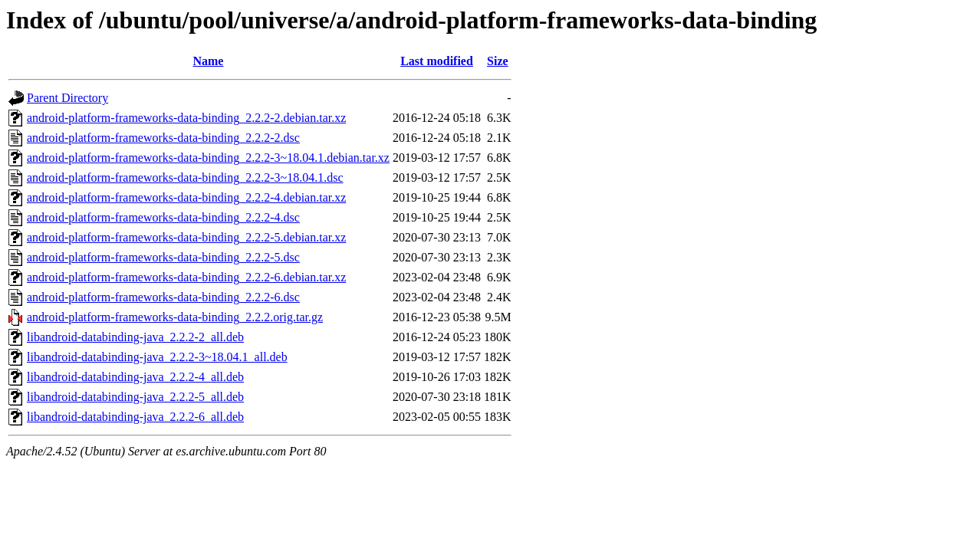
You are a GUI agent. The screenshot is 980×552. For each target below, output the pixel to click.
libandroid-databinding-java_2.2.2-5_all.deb (135, 397)
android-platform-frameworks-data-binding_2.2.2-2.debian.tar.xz (186, 118)
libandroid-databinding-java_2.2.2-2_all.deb (135, 337)
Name (208, 61)
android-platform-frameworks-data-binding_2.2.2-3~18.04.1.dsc (185, 177)
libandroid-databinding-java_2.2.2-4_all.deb (135, 377)
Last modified (437, 61)
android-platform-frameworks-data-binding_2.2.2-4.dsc (163, 217)
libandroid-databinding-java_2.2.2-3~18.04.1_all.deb (157, 357)
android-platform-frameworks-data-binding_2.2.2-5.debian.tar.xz (186, 237)
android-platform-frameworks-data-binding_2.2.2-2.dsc (163, 138)
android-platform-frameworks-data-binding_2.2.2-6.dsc (163, 297)
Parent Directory (67, 98)
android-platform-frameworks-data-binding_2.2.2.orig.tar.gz (175, 317)
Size (498, 61)
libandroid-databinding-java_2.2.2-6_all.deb (135, 417)
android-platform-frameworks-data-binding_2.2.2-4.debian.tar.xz (186, 197)
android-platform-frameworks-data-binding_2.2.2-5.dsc (163, 257)
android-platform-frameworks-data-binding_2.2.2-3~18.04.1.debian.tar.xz (208, 158)
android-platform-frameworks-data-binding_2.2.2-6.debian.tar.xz (186, 277)
